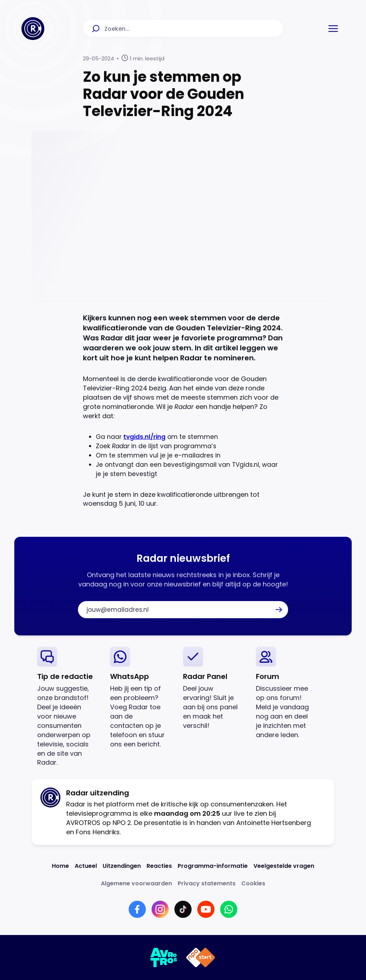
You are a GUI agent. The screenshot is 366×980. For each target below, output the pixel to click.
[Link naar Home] (60, 866)
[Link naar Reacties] (159, 866)
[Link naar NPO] (201, 957)
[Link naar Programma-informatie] (213, 866)
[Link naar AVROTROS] (164, 957)
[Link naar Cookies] (253, 883)
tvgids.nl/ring (144, 437)
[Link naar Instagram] (160, 909)
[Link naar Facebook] (137, 909)
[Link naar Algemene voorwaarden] (136, 883)
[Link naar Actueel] (86, 866)
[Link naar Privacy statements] (207, 883)
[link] (68, 707)
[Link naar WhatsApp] (229, 909)
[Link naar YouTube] (206, 909)
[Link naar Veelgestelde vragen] (284, 866)
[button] (333, 29)
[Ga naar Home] (33, 29)
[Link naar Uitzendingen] (122, 866)
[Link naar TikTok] (183, 909)
